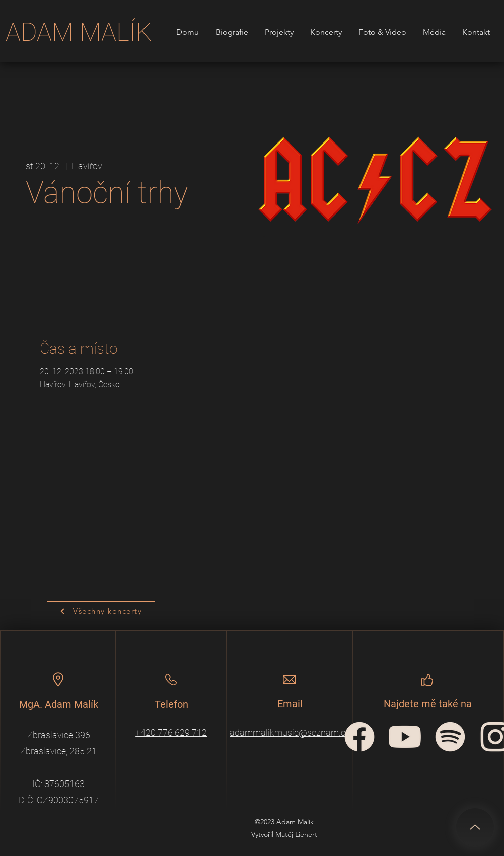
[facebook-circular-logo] (359, 737)
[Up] (475, 827)
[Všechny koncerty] (101, 611)
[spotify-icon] (450, 737)
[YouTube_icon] (405, 737)
